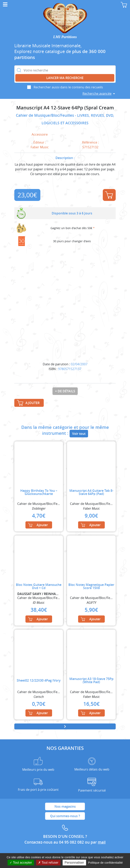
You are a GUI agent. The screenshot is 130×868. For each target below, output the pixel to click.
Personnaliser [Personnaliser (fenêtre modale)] (74, 863)
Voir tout (79, 434)
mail (102, 842)
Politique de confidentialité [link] (105, 863)
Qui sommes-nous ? (65, 816)
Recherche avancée (97, 94)
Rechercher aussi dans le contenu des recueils (68, 87)
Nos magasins (65, 806)
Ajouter (109, 195)
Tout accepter (21, 863)
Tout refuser (48, 863)
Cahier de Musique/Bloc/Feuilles (45, 115)
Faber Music (40, 147)
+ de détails (65, 391)
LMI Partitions (65, 37)
